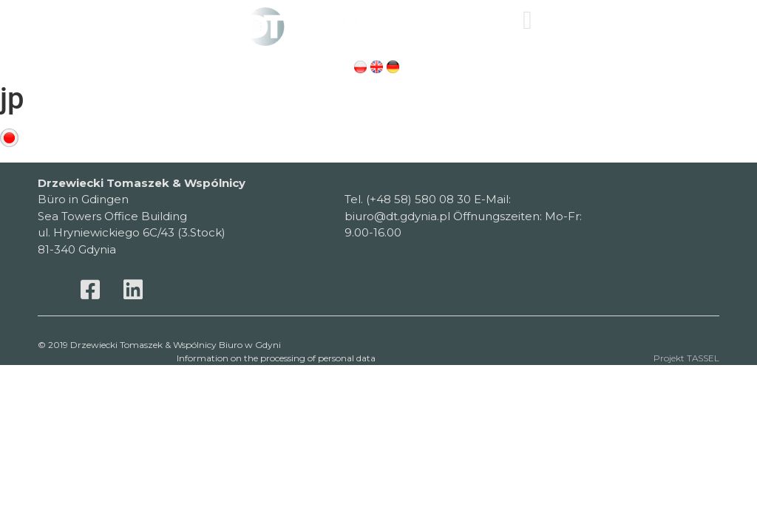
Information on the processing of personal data (276, 358)
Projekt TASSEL (686, 358)
